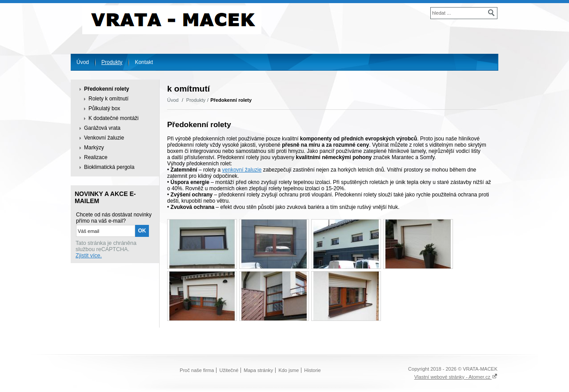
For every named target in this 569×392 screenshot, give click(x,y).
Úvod (83, 62)
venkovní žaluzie (242, 170)
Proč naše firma (197, 370)
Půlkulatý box (104, 108)
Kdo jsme (289, 370)
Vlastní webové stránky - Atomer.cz (456, 377)
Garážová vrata (102, 128)
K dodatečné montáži (114, 118)
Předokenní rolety (106, 89)
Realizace (96, 157)
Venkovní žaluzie (104, 138)
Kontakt (144, 62)
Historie (312, 370)
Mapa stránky (258, 370)
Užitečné (229, 370)
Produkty (112, 62)
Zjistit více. (89, 256)
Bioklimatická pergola (109, 167)
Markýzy (94, 148)
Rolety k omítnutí (108, 99)
